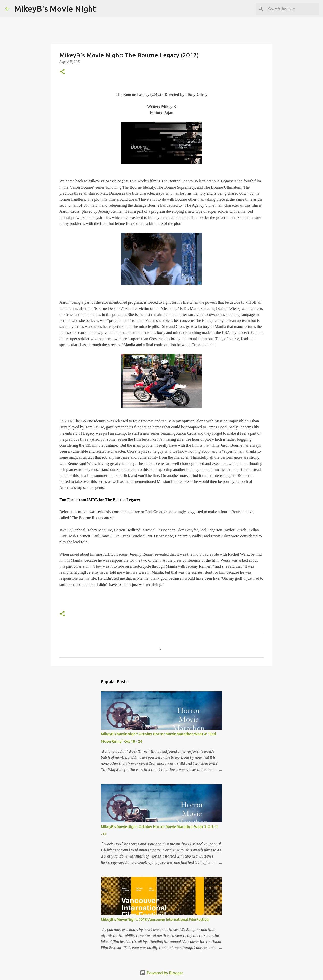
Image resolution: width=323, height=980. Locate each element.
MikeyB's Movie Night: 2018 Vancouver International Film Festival (155, 920)
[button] (62, 72)
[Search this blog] (292, 9)
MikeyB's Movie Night (55, 9)
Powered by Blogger (161, 973)
